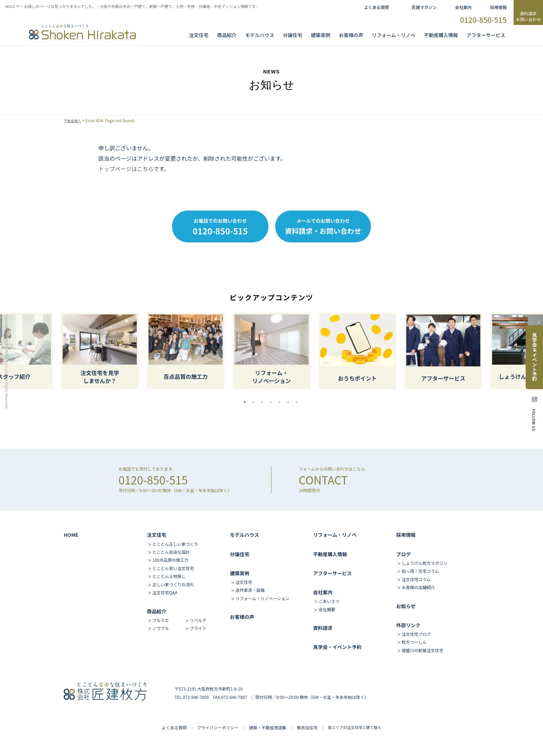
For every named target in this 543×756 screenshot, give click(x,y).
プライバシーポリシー (218, 727)
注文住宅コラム (416, 579)
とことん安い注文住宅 (173, 568)
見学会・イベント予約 (337, 647)
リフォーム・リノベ (394, 35)
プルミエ (161, 620)
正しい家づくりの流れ (173, 584)
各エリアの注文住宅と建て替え (355, 727)
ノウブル (161, 628)
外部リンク (408, 625)
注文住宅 (199, 35)
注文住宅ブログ (416, 634)
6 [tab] (290, 402)
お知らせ (406, 606)
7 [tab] (299, 402)
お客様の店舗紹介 (418, 587)
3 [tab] (264, 402)
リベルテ (198, 620)
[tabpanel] (271, 351)
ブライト (198, 628)
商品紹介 (227, 35)
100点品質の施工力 (170, 560)
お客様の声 (351, 35)
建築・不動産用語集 (268, 727)
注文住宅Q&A (165, 592)
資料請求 (323, 628)
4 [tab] (273, 402)
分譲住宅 (293, 35)
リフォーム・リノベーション (262, 598)
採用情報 (498, 7)
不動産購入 (74, 121)
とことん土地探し (169, 576)
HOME (71, 535)
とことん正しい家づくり (175, 544)
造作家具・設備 (250, 590)
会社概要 (327, 609)
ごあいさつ (329, 601)
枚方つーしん (414, 642)
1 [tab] (247, 402)
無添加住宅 (307, 727)
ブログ (403, 554)
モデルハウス (244, 535)
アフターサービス (486, 35)
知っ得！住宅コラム (420, 571)
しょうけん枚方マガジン (425, 563)
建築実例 (321, 35)
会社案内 (463, 7)
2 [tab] (255, 402)
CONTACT (323, 480)
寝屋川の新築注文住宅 (422, 650)
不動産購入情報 (441, 35)
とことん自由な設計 (171, 552)
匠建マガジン (424, 7)
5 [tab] (281, 402)
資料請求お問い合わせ (528, 16)
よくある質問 (376, 7)
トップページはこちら (126, 169)
